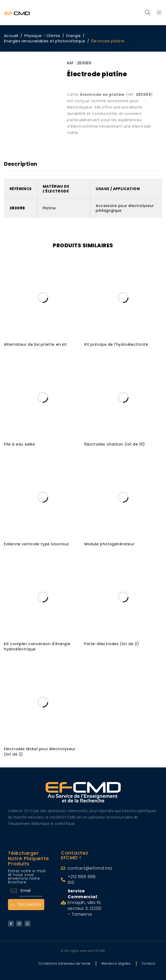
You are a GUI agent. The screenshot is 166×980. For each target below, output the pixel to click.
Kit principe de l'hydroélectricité (116, 344)
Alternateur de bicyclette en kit (35, 344)
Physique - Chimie (42, 36)
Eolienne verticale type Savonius (36, 544)
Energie (73, 36)
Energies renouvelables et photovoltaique (45, 41)
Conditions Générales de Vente (65, 963)
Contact (149, 963)
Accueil (11, 36)
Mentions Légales (116, 963)
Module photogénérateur (109, 544)
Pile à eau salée (20, 444)
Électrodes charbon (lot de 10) (115, 444)
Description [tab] (21, 164)
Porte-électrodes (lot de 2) (112, 644)
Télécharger (26, 905)
